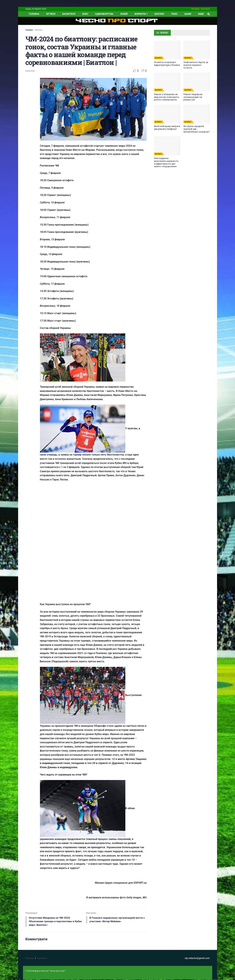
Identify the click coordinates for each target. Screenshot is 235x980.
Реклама (195, 9)
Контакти (205, 9)
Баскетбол (69, 14)
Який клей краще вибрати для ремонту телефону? (167, 128)
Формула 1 (141, 14)
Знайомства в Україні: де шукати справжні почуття (196, 65)
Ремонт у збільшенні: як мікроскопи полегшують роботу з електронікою (167, 97)
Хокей (124, 14)
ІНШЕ (201, 14)
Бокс (85, 14)
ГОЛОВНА (34, 14)
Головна (29, 30)
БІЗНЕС (159, 58)
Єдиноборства (104, 14)
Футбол (51, 14)
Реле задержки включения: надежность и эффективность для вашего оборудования (166, 162)
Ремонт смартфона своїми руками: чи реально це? (193, 97)
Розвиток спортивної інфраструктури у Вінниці (167, 64)
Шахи (188, 14)
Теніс (174, 14)
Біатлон (159, 14)
